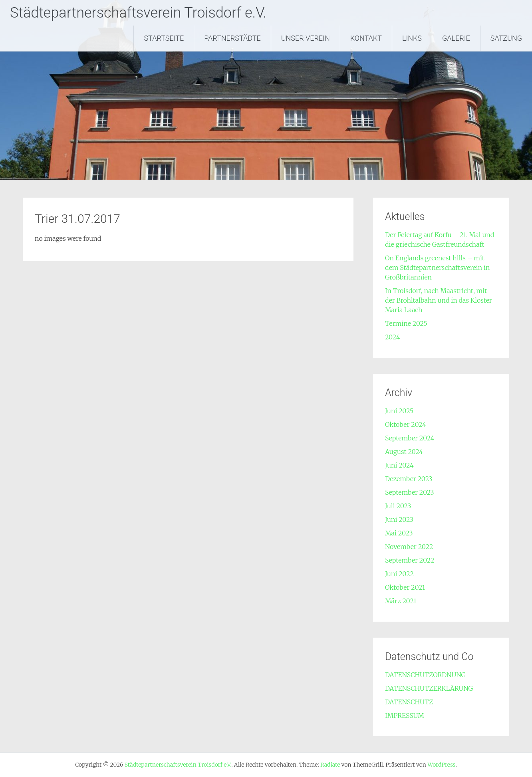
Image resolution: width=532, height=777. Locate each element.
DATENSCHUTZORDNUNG (425, 675)
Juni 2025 (399, 411)
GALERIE (456, 38)
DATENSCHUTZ (409, 702)
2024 (392, 337)
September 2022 (410, 560)
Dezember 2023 (409, 479)
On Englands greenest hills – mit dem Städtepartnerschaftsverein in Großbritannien (437, 268)
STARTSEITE (164, 38)
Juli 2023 (398, 506)
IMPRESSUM (405, 716)
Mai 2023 (399, 533)
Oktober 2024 (406, 424)
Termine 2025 (406, 323)
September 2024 (410, 438)
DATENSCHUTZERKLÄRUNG (429, 688)
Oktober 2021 (405, 587)
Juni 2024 (399, 465)
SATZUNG (506, 38)
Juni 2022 (399, 574)
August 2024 (404, 452)
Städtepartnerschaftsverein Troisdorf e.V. (138, 13)
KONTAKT (366, 38)
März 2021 (401, 601)
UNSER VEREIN (306, 38)
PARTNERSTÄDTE (232, 38)
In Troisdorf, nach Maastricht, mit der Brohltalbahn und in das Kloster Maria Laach (439, 300)
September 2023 (410, 492)
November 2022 (409, 547)
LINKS (412, 38)
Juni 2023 (399, 519)
